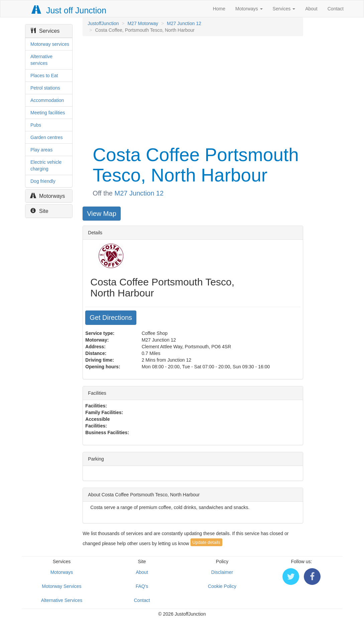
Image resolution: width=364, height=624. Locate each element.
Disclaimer (222, 572)
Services (284, 9)
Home (219, 9)
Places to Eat (44, 76)
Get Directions (111, 318)
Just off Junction (69, 10)
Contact (336, 9)
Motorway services (50, 44)
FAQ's (142, 586)
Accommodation (47, 100)
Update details (206, 542)
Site (39, 211)
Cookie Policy (222, 586)
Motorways (249, 9)
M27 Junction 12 (184, 23)
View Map (101, 214)
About (311, 9)
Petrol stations (45, 88)
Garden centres (47, 137)
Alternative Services (62, 600)
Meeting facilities (48, 113)
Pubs (36, 125)
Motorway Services (62, 586)
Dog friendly (43, 181)
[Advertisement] (192, 90)
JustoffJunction (103, 23)
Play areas (41, 150)
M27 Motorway (143, 23)
